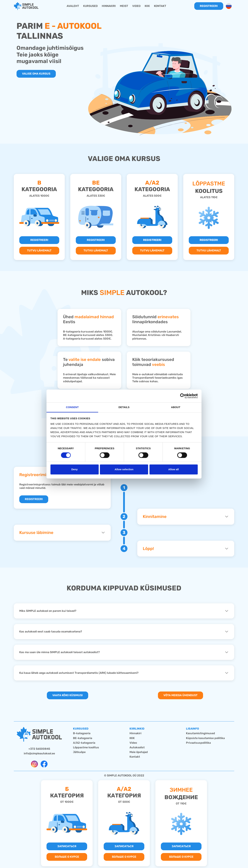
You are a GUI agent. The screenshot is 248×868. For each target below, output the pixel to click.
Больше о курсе (67, 857)
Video (133, 743)
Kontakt (135, 757)
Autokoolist (137, 747)
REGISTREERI (39, 240)
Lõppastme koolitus (86, 747)
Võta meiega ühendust (180, 695)
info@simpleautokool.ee (39, 753)
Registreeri (209, 6)
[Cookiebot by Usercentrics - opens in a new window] (183, 396)
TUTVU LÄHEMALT (39, 250)
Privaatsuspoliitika (198, 743)
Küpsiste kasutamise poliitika (205, 738)
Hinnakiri (135, 733)
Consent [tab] (72, 407)
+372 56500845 (39, 749)
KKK (132, 738)
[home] (26, 6)
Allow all (174, 469)
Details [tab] (124, 407)
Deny (74, 469)
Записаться (67, 846)
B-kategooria (82, 733)
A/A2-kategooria (84, 743)
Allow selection (124, 469)
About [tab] (176, 407)
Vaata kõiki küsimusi (68, 695)
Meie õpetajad (139, 752)
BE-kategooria (83, 738)
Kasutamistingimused (200, 733)
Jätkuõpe (79, 752)
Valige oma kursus (36, 74)
